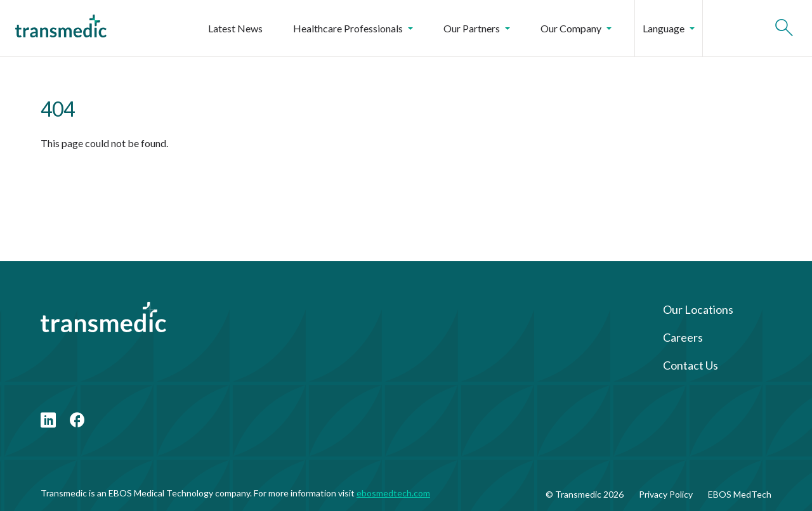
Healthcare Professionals (353, 28)
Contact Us (691, 365)
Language (669, 28)
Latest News (235, 28)
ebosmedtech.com (393, 493)
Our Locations (698, 309)
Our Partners (477, 28)
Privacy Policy (666, 494)
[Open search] (784, 29)
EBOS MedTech (740, 494)
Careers (683, 337)
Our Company (576, 28)
